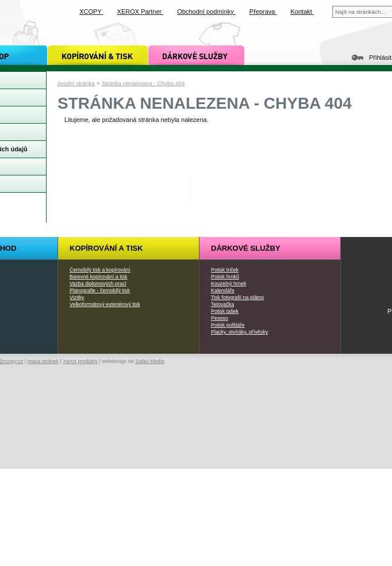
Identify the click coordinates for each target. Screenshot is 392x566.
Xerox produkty (80, 361)
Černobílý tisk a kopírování (100, 270)
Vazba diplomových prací (98, 284)
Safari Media (150, 361)
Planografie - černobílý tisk (100, 290)
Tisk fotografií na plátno (237, 297)
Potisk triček (225, 270)
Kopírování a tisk (106, 248)
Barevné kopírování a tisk (99, 277)
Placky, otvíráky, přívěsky (239, 332)
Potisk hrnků (225, 277)
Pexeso (220, 318)
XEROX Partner (141, 12)
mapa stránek (43, 361)
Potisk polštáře (228, 325)
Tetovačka (222, 304)
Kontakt (302, 12)
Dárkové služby (246, 248)
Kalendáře (223, 290)
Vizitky (77, 297)
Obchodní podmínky (206, 12)
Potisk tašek (225, 311)
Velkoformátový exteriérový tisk (105, 304)
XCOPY (91, 12)
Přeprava (263, 12)
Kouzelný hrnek (228, 284)
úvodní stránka (76, 83)
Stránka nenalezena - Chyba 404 (143, 83)
